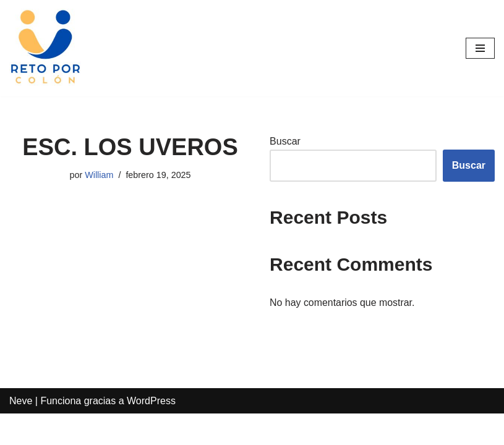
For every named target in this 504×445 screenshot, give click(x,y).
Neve (21, 432)
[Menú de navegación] (480, 48)
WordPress (151, 432)
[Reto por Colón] (46, 48)
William (99, 175)
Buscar (285, 141)
